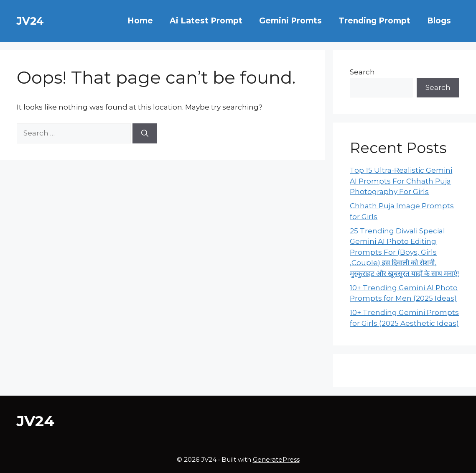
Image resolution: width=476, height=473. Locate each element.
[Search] (145, 133)
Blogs (439, 21)
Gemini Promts (290, 21)
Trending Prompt (374, 21)
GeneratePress (276, 459)
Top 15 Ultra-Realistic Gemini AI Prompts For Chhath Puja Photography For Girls (401, 181)
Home (140, 21)
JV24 (30, 21)
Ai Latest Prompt (206, 21)
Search (362, 72)
